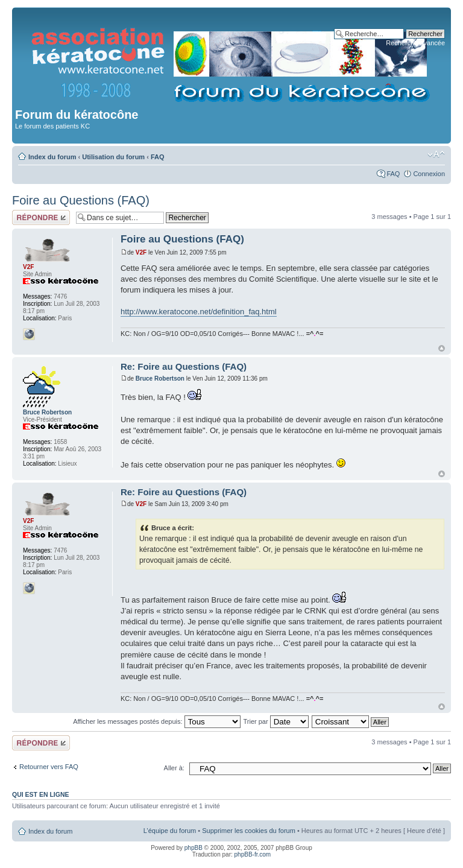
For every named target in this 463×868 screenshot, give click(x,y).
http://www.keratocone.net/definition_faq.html (199, 312)
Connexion (429, 174)
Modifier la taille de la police (436, 154)
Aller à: (174, 768)
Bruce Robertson (160, 379)
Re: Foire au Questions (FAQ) (184, 366)
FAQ (158, 157)
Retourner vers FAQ (49, 767)
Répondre (41, 217)
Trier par (276, 721)
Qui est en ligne (41, 794)
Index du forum (52, 157)
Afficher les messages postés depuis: (156, 721)
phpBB (194, 848)
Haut (442, 348)
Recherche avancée (415, 43)
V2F (141, 252)
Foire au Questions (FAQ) (81, 200)
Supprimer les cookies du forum (249, 831)
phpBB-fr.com (253, 854)
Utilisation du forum (113, 157)
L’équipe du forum (170, 831)
